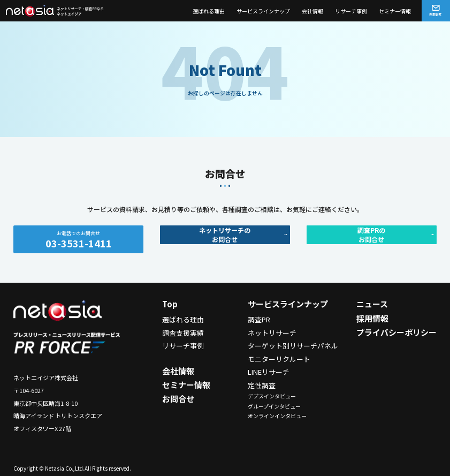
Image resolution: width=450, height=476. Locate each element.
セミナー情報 (395, 11)
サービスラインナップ (263, 11)
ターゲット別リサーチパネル (293, 346)
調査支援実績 (183, 333)
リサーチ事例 (351, 11)
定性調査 (262, 385)
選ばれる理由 (209, 11)
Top (170, 304)
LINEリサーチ (269, 372)
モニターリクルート (279, 359)
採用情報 (372, 318)
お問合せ (178, 399)
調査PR (259, 319)
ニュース (372, 304)
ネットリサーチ (272, 333)
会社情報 (312, 11)
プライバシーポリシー (396, 332)
